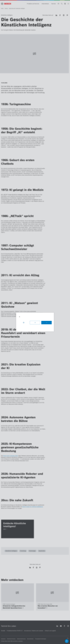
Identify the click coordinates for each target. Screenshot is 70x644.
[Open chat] (67, 641)
